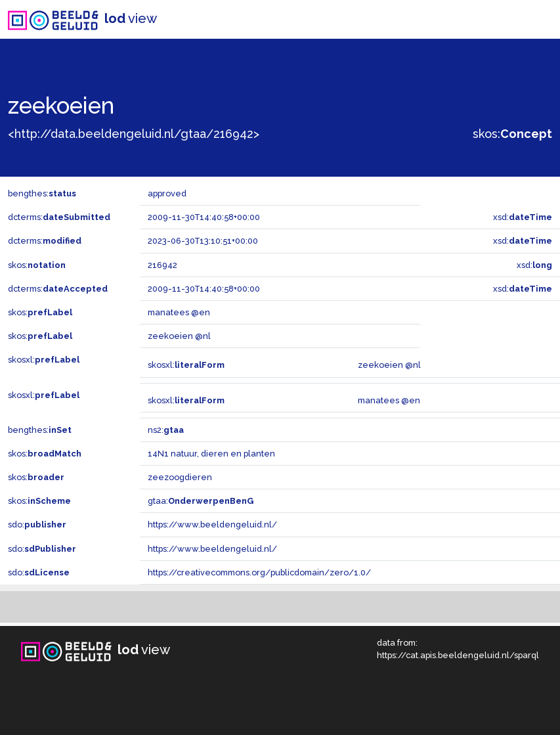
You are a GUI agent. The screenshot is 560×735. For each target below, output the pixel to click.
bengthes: (42, 193)
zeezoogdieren (180, 477)
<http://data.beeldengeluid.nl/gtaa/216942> (134, 134)
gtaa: (201, 501)
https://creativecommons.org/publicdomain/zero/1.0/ (259, 572)
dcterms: (59, 217)
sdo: (37, 524)
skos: (512, 134)
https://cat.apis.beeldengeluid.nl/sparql (458, 655)
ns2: (166, 430)
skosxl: (44, 360)
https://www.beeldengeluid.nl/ (212, 524)
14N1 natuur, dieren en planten (211, 454)
